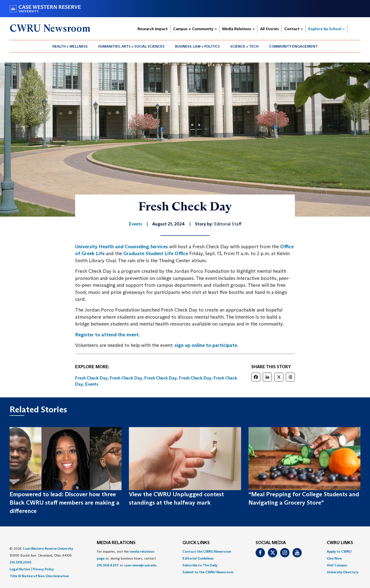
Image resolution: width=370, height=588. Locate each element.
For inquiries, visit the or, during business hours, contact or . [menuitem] (127, 558)
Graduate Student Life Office (156, 253)
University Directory (343, 572)
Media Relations (238, 29)
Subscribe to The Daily (200, 565)
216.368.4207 (108, 565)
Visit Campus (337, 565)
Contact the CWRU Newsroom (207, 551)
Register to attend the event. (108, 335)
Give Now (334, 558)
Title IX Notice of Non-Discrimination (39, 576)
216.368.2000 (21, 562)
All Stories (269, 29)
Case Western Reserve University (48, 549)
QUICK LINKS (196, 543)
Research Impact (153, 29)
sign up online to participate (206, 345)
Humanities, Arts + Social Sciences (131, 46)
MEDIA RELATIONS (116, 543)
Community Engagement (293, 46)
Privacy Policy (43, 569)
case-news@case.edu (140, 565)
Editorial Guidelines (198, 558)
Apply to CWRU (339, 551)
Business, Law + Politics (197, 46)
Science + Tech (244, 46)
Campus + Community (195, 29)
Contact (294, 29)
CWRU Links (340, 543)
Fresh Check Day (91, 378)
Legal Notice (20, 569)
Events (92, 384)
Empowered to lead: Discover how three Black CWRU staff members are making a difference (64, 503)
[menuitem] (70, 46)
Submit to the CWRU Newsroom (208, 572)
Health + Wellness (70, 46)
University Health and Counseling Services (122, 247)
